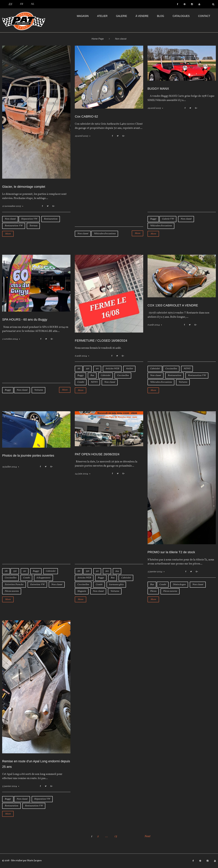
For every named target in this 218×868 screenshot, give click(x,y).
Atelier (102, 16)
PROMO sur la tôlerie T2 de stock (171, 552)
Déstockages (179, 585)
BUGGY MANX (158, 89)
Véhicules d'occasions (105, 234)
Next (147, 836)
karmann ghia (116, 585)
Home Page (98, 39)
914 (117, 571)
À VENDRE (142, 16)
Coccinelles (123, 375)
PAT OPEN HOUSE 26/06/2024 (97, 454)
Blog (161, 16)
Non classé (10, 219)
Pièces (153, 591)
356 (87, 369)
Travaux (33, 226)
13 (116, 836)
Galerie (122, 16)
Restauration (51, 219)
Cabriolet (106, 375)
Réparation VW (29, 219)
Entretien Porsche (14, 585)
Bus (92, 375)
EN (10, 4)
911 (97, 369)
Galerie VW (168, 219)
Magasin (83, 16)
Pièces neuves (12, 591)
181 (79, 369)
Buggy (153, 219)
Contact (204, 16)
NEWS (94, 382)
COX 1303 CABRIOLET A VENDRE (173, 305)
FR (21, 4)
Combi (81, 382)
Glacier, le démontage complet (24, 187)
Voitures (38, 390)
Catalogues (181, 16)
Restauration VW (14, 226)
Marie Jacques (34, 861)
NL (32, 4)
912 (107, 571)
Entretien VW (37, 585)
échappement (43, 578)
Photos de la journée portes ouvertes (28, 456)
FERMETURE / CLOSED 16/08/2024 (101, 341)
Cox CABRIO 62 (86, 116)
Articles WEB (112, 369)
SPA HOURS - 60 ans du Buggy (25, 319)
